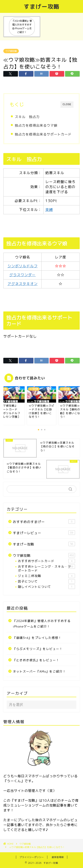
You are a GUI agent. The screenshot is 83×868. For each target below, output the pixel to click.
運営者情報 (58, 857)
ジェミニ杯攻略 (46, 576)
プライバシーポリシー (32, 857)
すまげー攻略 (42, 6)
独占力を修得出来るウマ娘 (36, 125)
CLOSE (67, 104)
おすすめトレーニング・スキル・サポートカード (46, 568)
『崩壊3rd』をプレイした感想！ (37, 638)
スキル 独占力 (27, 117)
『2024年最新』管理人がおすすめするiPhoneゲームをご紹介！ (42, 624)
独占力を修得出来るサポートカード (43, 134)
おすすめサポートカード (46, 561)
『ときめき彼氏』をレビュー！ (36, 660)
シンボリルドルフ (23, 266)
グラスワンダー (22, 275)
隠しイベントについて (46, 587)
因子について (46, 581)
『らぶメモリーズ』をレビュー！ (38, 649)
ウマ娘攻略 (11, 51)
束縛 (49, 210)
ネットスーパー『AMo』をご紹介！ (39, 671)
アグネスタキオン (23, 284)
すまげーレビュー (44, 533)
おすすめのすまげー (44, 522)
